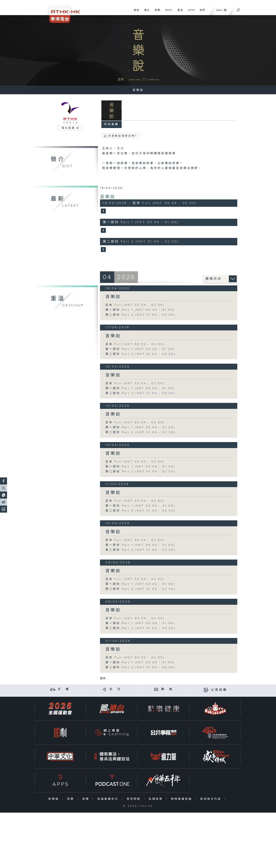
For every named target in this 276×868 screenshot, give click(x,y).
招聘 (71, 799)
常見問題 (134, 799)
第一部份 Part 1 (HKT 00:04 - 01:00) (140, 310)
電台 (146, 12)
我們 (201, 12)
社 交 (115, 689)
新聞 (156, 12)
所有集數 (111, 124)
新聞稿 (54, 799)
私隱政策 (157, 799)
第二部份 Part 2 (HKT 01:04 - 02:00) (141, 315)
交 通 (64, 689)
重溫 (179, 12)
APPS (190, 12)
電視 (135, 12)
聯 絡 (167, 689)
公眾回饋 (219, 690)
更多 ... (104, 679)
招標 (87, 799)
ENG (219, 10)
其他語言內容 (211, 799)
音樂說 (108, 197)
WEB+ (168, 12)
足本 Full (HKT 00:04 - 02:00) (135, 305)
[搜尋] (238, 9)
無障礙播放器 (182, 799)
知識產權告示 (109, 799)
